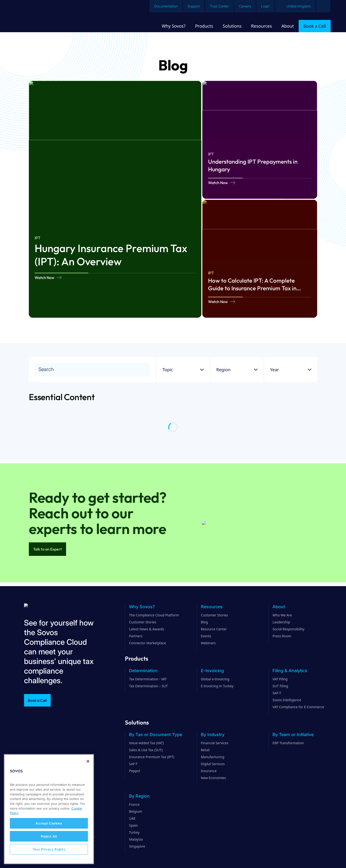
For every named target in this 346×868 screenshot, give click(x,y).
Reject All (49, 836)
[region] (49, 809)
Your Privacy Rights (49, 849)
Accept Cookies (49, 823)
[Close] (88, 761)
